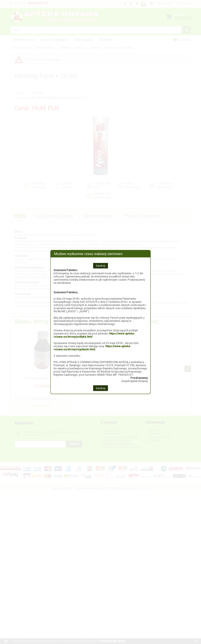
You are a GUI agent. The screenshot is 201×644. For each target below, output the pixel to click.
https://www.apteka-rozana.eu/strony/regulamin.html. (92, 348)
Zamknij (100, 266)
